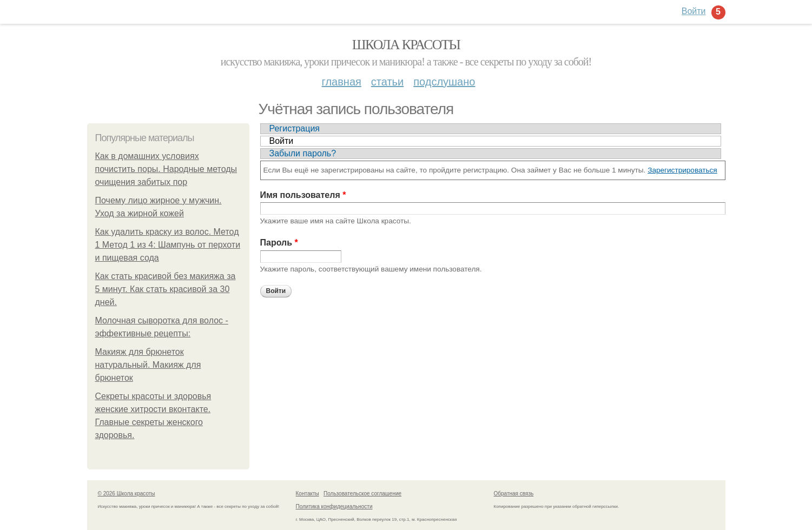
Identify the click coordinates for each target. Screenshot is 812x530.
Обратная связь (514, 493)
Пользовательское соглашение (362, 493)
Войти (282, 141)
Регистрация (295, 128)
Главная (342, 82)
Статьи (387, 82)
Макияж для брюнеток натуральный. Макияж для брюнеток (148, 365)
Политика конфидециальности (334, 506)
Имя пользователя (303, 195)
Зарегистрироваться (682, 170)
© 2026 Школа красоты (127, 493)
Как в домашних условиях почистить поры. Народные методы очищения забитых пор (166, 169)
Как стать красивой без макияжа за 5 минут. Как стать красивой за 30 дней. (166, 289)
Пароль (279, 243)
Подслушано (444, 82)
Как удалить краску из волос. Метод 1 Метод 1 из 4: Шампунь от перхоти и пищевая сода (168, 245)
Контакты (308, 493)
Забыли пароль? (303, 153)
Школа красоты (406, 45)
